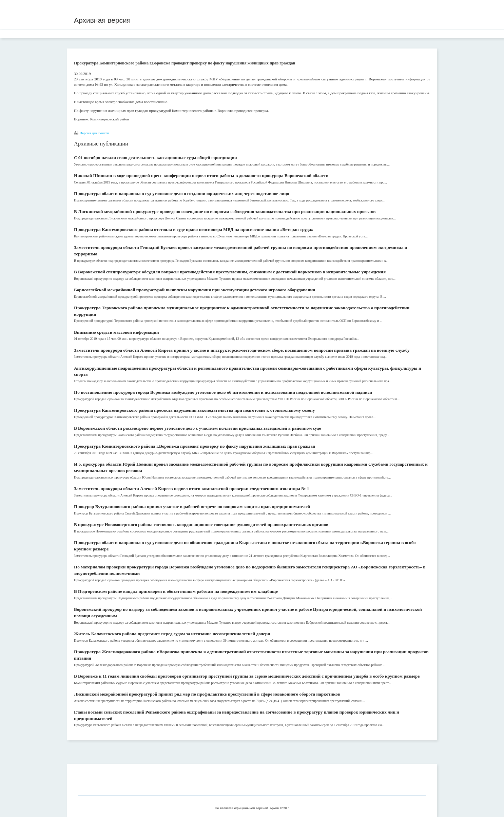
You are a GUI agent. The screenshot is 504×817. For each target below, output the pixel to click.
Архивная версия (102, 20)
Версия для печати (94, 133)
